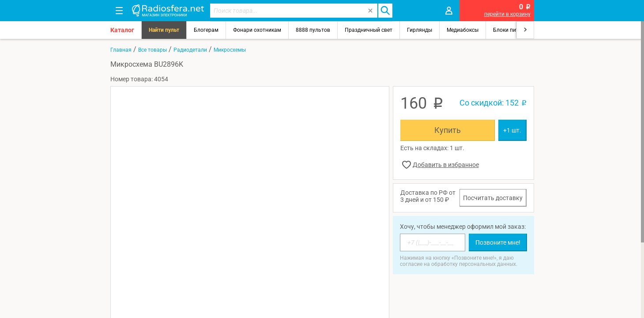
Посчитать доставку (493, 198)
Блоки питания (512, 30)
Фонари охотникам (257, 30)
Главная (121, 50)
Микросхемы (230, 50)
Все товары (153, 50)
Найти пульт (164, 30)
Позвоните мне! (498, 242)
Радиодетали (190, 50)
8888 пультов (313, 30)
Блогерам (206, 30)
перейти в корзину (507, 14)
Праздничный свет (369, 30)
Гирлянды (420, 30)
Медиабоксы (463, 30)
